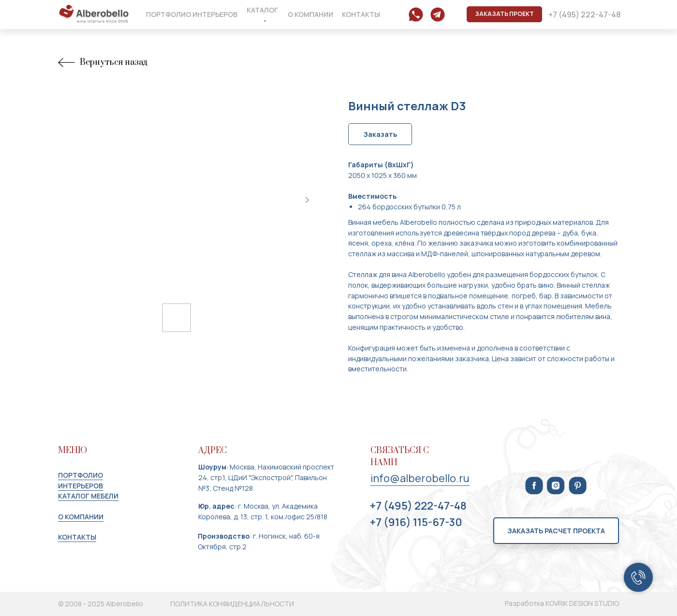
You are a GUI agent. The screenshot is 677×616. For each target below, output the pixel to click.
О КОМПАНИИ (81, 517)
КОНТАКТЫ (77, 537)
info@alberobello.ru (420, 478)
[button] (504, 14)
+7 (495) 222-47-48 (418, 506)
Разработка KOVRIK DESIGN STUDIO (562, 603)
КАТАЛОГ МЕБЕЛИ (88, 496)
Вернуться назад (103, 63)
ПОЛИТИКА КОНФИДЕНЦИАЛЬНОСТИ (232, 604)
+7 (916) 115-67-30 (416, 522)
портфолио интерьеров (81, 480)
